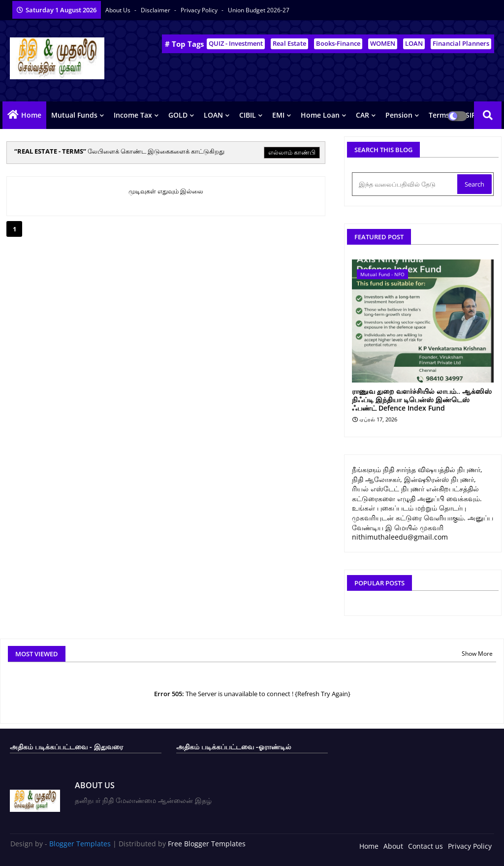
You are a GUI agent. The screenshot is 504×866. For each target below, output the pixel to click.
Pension (399, 115)
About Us (119, 10)
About (393, 846)
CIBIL (248, 115)
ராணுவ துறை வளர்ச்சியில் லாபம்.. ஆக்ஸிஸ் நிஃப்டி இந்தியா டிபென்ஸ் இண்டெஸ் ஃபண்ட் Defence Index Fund (422, 400)
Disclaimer (156, 10)
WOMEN (383, 43)
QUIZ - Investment (236, 43)
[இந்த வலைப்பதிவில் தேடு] (406, 184)
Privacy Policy (200, 10)
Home (31, 115)
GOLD (178, 115)
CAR (362, 115)
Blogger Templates (80, 844)
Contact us (425, 846)
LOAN (414, 43)
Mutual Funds (74, 115)
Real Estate (289, 43)
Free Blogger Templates (207, 844)
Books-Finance (338, 43)
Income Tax (133, 115)
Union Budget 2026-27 (259, 10)
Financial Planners (461, 43)
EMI (278, 115)
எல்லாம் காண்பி (292, 152)
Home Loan (320, 115)
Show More (477, 654)
